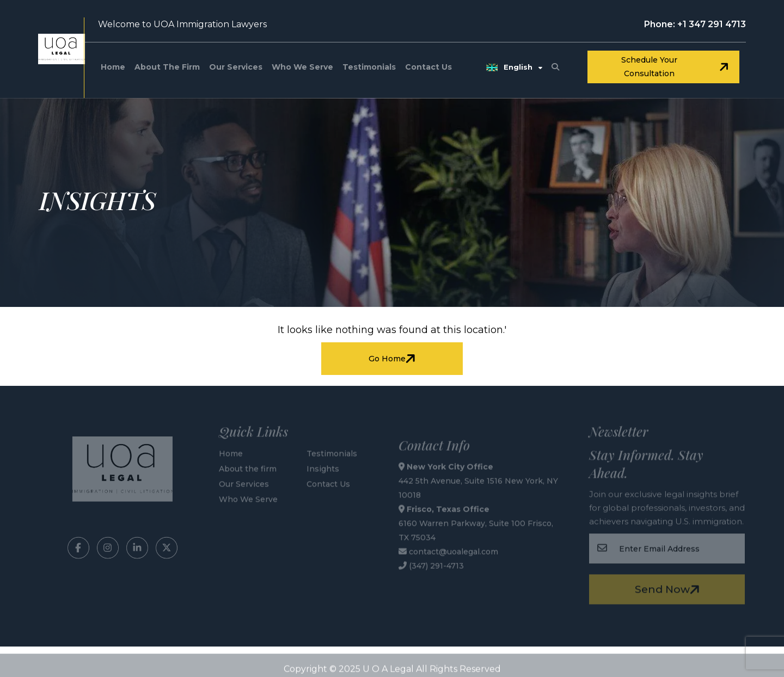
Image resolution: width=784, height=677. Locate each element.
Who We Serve (302, 67)
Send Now (669, 588)
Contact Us (428, 67)
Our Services (236, 67)
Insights (323, 467)
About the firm (167, 67)
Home (113, 67)
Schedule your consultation (676, 67)
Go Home (394, 359)
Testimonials (369, 67)
